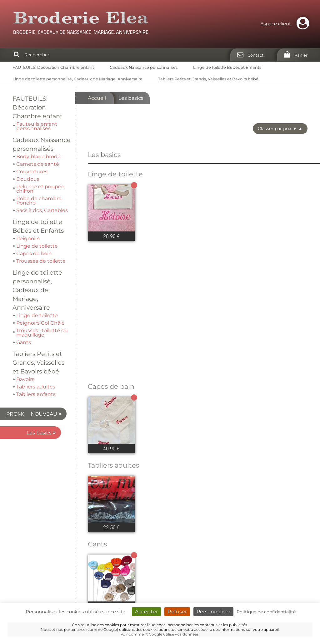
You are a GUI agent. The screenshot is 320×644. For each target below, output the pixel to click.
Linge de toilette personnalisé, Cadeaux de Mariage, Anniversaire (77, 79)
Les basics (41, 291)
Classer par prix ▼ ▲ (280, 129)
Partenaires (293, 558)
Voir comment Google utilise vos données (160, 634)
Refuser (177, 612)
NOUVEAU (36, 273)
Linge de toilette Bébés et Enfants (227, 67)
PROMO (39, 254)
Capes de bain (111, 308)
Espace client (286, 24)
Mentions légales (286, 564)
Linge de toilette (115, 174)
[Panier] (294, 55)
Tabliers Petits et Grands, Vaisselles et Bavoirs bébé (208, 79)
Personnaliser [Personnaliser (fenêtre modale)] (213, 612)
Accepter (146, 612)
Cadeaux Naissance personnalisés (144, 67)
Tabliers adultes (113, 386)
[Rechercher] (17, 55)
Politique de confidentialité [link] (266, 612)
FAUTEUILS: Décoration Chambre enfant (53, 67)
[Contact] (248, 55)
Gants (97, 465)
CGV (302, 570)
